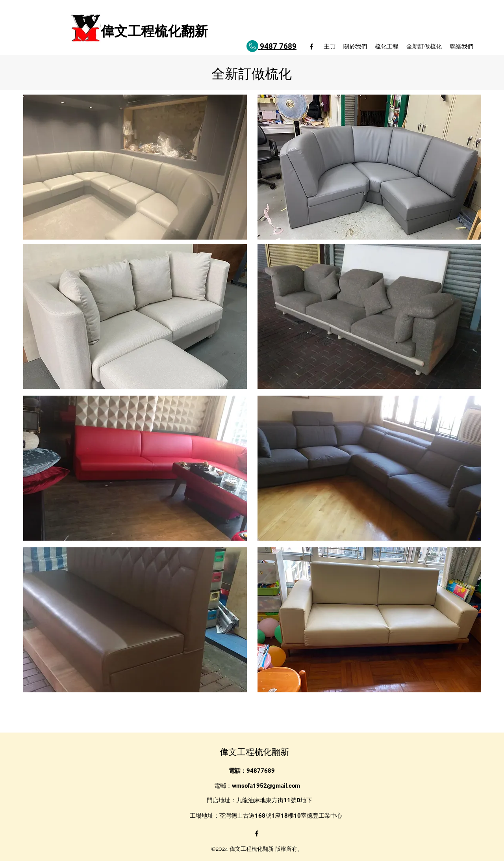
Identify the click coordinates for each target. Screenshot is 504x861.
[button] (135, 167)
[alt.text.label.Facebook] (311, 46)
